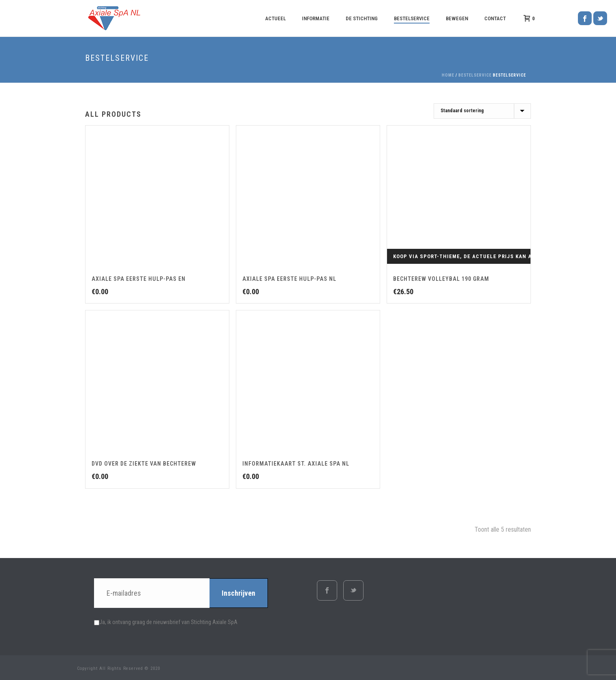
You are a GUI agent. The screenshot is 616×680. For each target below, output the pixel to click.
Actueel (275, 18)
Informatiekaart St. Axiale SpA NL (296, 464)
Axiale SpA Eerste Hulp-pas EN (139, 279)
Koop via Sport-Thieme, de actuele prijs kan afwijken (474, 256)
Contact (495, 18)
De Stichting (362, 18)
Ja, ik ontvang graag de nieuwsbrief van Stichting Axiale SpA (166, 622)
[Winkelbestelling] (482, 111)
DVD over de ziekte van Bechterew (144, 464)
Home (448, 75)
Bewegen (457, 18)
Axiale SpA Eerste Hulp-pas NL (289, 279)
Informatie (316, 18)
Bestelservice (412, 18)
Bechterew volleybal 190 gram (441, 279)
